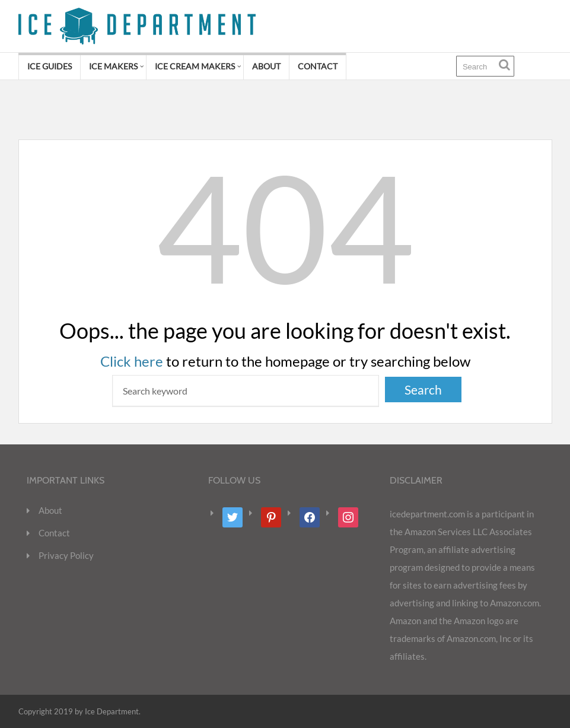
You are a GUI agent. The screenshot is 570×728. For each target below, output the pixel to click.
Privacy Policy (66, 555)
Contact (318, 66)
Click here (132, 361)
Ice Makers (113, 66)
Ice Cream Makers (195, 66)
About (266, 66)
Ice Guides (50, 66)
